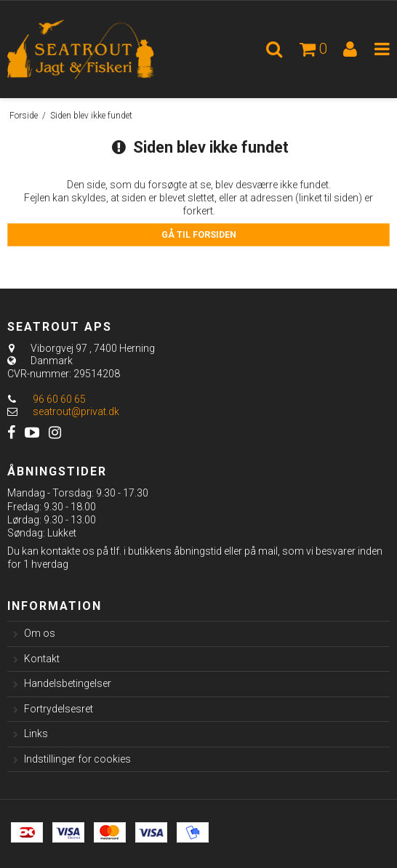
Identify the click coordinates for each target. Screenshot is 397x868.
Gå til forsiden (199, 235)
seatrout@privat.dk (76, 411)
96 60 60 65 (47, 399)
